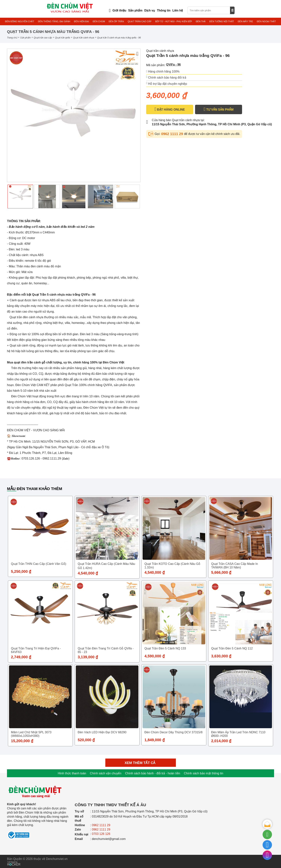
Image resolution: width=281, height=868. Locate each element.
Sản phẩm (25, 38)
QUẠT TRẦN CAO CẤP (140, 21)
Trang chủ (12, 38)
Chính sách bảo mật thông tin (204, 773)
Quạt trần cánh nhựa (84, 38)
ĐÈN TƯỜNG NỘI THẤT (222, 21)
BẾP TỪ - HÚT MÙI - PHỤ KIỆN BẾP (174, 21)
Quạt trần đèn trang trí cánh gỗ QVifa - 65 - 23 (106, 650)
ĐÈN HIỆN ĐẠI (81, 21)
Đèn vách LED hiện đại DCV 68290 (102, 732)
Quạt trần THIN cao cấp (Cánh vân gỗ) (39, 564)
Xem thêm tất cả (141, 763)
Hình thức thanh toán (72, 773)
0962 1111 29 (173, 134)
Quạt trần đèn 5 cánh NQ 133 (165, 648)
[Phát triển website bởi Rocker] (14, 860)
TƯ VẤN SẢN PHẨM (218, 109)
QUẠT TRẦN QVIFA (63, 38)
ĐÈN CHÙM (99, 21)
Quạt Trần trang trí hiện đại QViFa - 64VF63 (36, 650)
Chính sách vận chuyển (106, 773)
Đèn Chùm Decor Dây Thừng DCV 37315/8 (174, 732)
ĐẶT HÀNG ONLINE (170, 109)
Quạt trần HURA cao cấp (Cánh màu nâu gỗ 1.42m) (106, 566)
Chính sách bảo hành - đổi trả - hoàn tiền (153, 773)
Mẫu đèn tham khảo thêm (35, 489)
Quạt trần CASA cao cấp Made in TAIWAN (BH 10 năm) (235, 566)
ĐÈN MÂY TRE (245, 21)
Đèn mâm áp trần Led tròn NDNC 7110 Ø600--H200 (238, 734)
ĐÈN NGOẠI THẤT (266, 21)
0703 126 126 (101, 834)
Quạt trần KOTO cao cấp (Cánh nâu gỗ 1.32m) (172, 566)
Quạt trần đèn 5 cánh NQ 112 (232, 648)
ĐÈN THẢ (201, 21)
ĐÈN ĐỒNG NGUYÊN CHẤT (20, 21)
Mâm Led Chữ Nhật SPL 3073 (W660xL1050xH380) (31, 734)
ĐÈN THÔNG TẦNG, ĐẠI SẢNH (54, 21)
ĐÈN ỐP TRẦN (116, 21)
